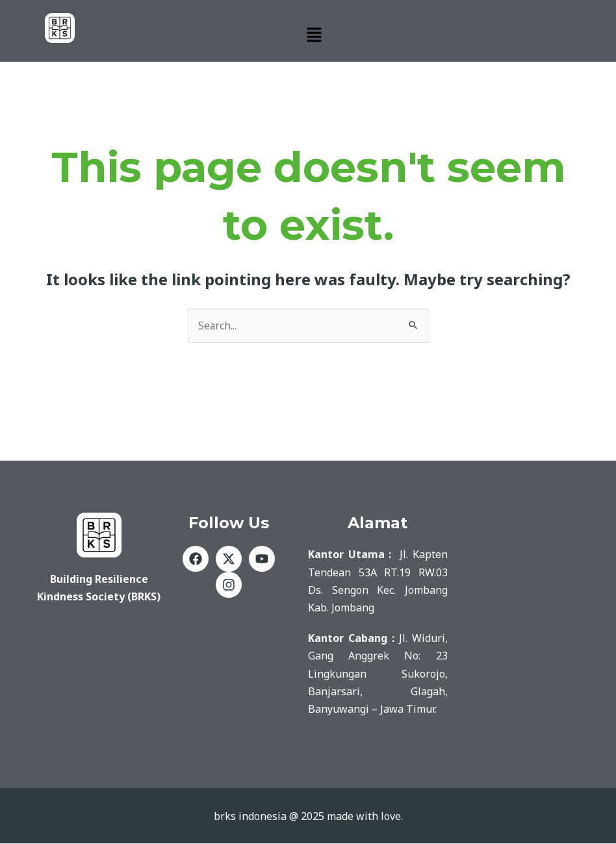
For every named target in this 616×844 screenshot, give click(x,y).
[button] (314, 35)
